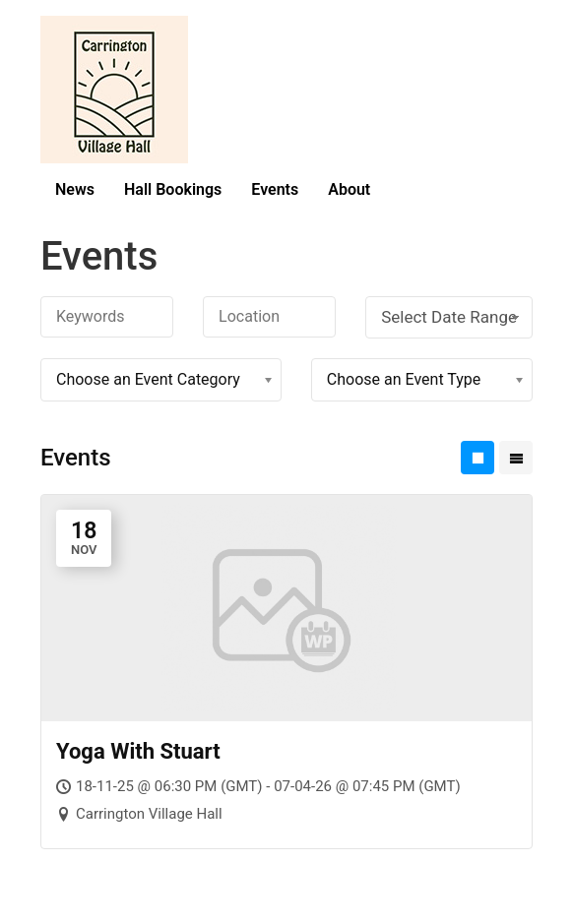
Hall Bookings (173, 189)
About (349, 189)
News (75, 189)
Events (275, 189)
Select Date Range (452, 317)
